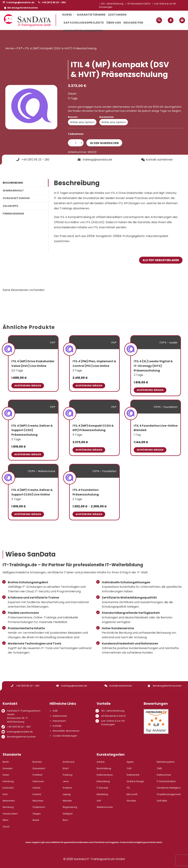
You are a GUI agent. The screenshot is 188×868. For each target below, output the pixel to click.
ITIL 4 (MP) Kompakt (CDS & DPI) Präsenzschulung (93, 428)
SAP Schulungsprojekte (84, 23)
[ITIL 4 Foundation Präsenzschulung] (70, 478)
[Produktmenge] (76, 143)
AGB (55, 711)
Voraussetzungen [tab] (16, 198)
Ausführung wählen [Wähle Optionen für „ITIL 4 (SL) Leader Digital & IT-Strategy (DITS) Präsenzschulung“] (150, 390)
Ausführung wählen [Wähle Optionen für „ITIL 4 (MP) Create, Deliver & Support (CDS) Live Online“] (28, 514)
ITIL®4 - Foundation (166, 407)
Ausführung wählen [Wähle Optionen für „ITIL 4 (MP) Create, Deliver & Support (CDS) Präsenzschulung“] (28, 454)
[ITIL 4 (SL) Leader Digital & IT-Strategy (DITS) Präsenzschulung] (131, 349)
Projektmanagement (169, 794)
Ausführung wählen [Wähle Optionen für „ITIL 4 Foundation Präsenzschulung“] (89, 514)
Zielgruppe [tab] (10, 206)
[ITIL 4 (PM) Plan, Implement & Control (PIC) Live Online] (70, 349)
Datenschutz (60, 716)
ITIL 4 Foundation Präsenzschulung (86, 492)
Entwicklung (103, 781)
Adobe (101, 762)
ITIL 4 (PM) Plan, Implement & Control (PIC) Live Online (94, 364)
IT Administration (166, 781)
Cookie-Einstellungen (65, 736)
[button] (159, 20)
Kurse (68, 15)
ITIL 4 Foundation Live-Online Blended (156, 428)
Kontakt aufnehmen (118, 686)
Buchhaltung (104, 768)
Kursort (73, 117)
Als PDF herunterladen (161, 260)
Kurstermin (107, 117)
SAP (99, 801)
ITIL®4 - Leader (168, 343)
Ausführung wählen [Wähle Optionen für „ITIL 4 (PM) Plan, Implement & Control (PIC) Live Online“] (89, 386)
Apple (130, 762)
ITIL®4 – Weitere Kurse (42, 471)
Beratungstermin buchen (165, 686)
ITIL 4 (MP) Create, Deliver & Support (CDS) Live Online (32, 492)
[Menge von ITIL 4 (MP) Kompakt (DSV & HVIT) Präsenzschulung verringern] (70, 143)
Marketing (102, 794)
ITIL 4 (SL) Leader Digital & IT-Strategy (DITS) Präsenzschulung (153, 366)
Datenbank (133, 775)
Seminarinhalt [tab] (13, 191)
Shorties (131, 801)
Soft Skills (162, 801)
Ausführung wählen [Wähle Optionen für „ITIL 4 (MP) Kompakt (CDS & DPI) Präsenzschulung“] (89, 450)
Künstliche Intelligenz (169, 788)
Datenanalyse (105, 775)
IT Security (102, 788)
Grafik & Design (135, 781)
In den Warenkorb (104, 143)
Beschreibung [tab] (13, 183)
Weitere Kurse (105, 807)
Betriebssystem (166, 762)
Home (9, 48)
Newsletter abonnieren (83, 31)
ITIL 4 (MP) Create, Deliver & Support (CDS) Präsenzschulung (32, 430)
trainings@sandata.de (72, 686)
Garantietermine (91, 15)
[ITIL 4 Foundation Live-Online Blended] (131, 413)
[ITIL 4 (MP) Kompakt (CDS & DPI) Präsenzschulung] (70, 413)
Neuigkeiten (133, 23)
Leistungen (117, 15)
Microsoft (132, 794)
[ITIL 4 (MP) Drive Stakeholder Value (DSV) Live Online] (9, 349)
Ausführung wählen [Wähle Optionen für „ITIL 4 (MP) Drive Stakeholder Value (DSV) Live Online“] (28, 386)
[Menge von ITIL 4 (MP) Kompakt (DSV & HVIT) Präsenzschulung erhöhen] (81, 143)
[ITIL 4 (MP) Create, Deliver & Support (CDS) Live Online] (9, 478)
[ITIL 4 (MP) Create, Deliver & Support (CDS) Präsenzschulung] (9, 413)
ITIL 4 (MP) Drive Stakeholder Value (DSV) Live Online (33, 364)
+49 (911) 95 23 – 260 (25, 686)
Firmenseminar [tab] (13, 214)
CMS (159, 768)
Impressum (59, 721)
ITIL (128, 788)
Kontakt (57, 726)
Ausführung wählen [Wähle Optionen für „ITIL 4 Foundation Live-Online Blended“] (150, 450)
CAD (129, 768)
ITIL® (19, 48)
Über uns (114, 23)
